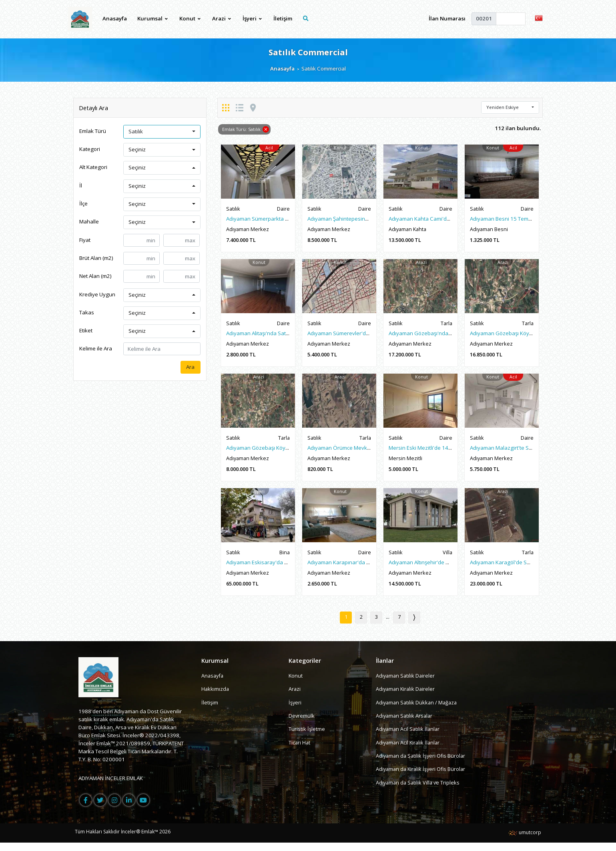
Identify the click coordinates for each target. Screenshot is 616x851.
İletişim (283, 18)
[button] (539, 18)
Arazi (295, 697)
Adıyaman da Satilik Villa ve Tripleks (419, 791)
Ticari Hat (300, 750)
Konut (296, 684)
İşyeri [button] (253, 18)
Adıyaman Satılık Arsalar (405, 724)
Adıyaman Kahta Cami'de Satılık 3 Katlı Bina (441, 219)
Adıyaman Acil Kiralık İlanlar (409, 750)
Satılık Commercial (308, 52)
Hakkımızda (216, 697)
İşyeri (295, 710)
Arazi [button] (222, 18)
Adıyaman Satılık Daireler (406, 684)
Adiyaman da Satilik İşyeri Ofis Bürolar (422, 764)
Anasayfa (115, 18)
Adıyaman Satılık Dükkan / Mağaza (418, 710)
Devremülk (302, 724)
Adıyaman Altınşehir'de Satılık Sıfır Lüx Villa (440, 569)
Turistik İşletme (307, 737)
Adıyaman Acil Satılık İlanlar (409, 737)
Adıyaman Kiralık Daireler (406, 697)
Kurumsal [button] (153, 18)
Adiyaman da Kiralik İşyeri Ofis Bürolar (422, 777)
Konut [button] (190, 18)
